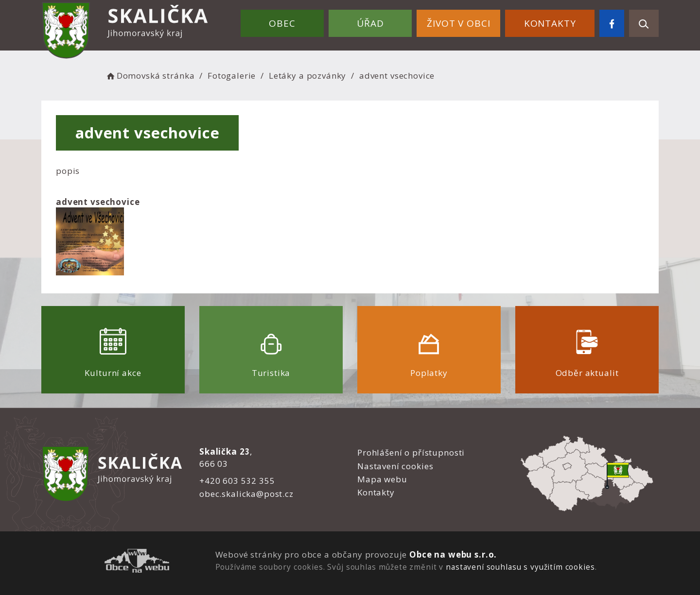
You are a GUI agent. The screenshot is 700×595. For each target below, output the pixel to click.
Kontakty (550, 23)
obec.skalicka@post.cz (246, 494)
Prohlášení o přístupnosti (411, 452)
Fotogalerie (232, 76)
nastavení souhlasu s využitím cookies (520, 567)
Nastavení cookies (395, 466)
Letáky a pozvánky (307, 76)
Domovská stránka (150, 76)
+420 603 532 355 (237, 481)
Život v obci (458, 23)
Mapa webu (382, 479)
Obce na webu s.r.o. (453, 554)
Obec (282, 23)
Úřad (370, 23)
